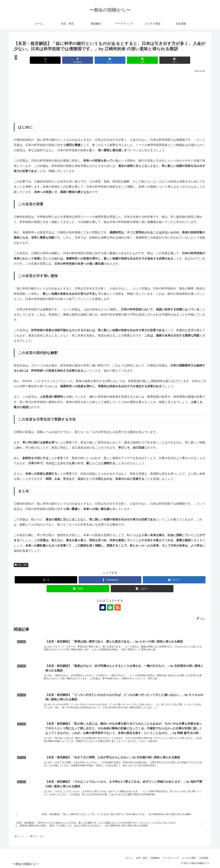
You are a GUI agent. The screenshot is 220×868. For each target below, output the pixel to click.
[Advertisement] (110, 97)
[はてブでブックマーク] (110, 60)
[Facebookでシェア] (78, 60)
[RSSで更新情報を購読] (117, 607)
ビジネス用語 (189, 858)
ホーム (129, 858)
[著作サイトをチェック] (103, 607)
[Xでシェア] (45, 60)
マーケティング (171, 858)
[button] (175, 60)
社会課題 (204, 858)
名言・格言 (21, 565)
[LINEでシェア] (142, 60)
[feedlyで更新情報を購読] (110, 607)
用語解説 (155, 858)
